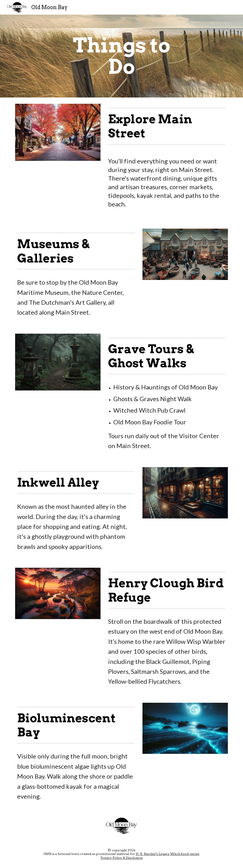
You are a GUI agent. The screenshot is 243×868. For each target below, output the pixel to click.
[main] (122, 56)
